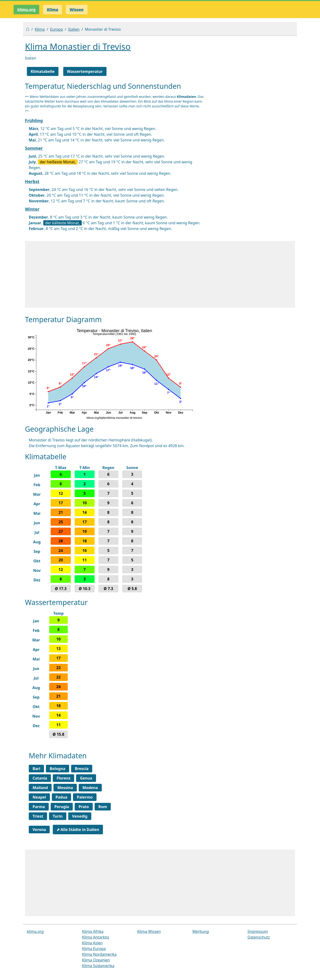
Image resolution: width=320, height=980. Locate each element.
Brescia (82, 769)
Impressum (258, 931)
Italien (74, 29)
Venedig (80, 816)
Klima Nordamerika (99, 954)
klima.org (26, 10)
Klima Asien (92, 943)
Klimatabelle (43, 71)
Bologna (58, 769)
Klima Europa (94, 949)
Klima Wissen (149, 931)
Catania (40, 778)
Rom (103, 807)
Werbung (201, 931)
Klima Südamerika (98, 966)
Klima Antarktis (96, 937)
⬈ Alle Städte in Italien (78, 830)
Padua (62, 797)
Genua (86, 778)
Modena (90, 788)
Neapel (39, 797)
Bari (36, 769)
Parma (39, 807)
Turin (58, 816)
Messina (65, 788)
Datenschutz (259, 937)
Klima (40, 29)
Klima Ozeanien (96, 960)
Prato (84, 807)
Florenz (63, 778)
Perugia (62, 807)
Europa (57, 29)
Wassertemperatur (85, 71)
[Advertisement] (160, 274)
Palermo (85, 797)
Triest (38, 816)
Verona (39, 830)
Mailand (40, 788)
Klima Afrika (93, 931)
